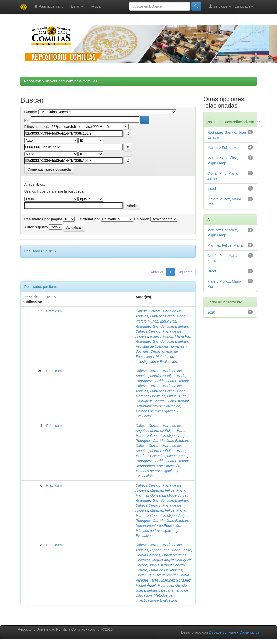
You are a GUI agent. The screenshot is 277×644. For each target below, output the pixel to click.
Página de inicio (49, 6)
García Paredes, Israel (153, 555)
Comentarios (249, 632)
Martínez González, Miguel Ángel (162, 396)
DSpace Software (223, 632)
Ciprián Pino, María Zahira (171, 550)
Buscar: (31, 112)
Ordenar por (90, 219)
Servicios (220, 6)
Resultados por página (43, 219)
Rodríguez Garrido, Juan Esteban (162, 326)
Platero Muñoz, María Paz (156, 321)
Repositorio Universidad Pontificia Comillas (61, 81)
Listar (77, 6)
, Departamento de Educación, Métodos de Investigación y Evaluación (162, 595)
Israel (212, 189)
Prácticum (54, 311)
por (27, 120)
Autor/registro (36, 227)
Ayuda (95, 6)
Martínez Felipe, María (168, 316)
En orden (142, 219)
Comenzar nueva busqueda (49, 169)
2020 (211, 312)
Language (244, 6)
